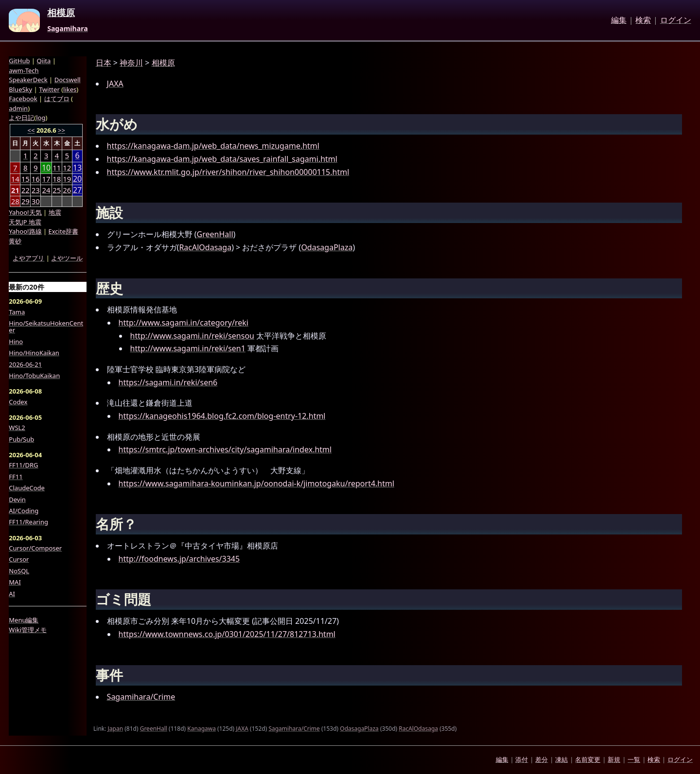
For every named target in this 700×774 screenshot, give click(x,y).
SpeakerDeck (28, 80)
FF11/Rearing (28, 522)
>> (61, 130)
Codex (18, 402)
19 (67, 179)
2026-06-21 (25, 364)
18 (57, 179)
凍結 (561, 759)
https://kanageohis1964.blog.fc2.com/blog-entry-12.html (222, 416)
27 (77, 190)
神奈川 (131, 63)
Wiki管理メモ (28, 630)
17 (46, 179)
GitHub (19, 61)
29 (26, 201)
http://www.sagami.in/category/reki (184, 323)
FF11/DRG (23, 465)
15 (26, 179)
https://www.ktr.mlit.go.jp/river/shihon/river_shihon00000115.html (228, 172)
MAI (15, 582)
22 (26, 190)
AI (12, 594)
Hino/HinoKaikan (34, 353)
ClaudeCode (27, 488)
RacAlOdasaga (205, 247)
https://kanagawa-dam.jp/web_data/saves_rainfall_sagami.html (222, 159)
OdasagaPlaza (327, 247)
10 (46, 168)
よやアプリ (28, 258)
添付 (522, 759)
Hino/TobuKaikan (34, 376)
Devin (17, 499)
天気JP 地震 (25, 222)
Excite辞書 (63, 231)
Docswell (68, 80)
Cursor (19, 559)
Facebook (23, 99)
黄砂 (15, 241)
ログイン (676, 20)
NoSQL (19, 571)
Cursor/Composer (35, 548)
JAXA (115, 84)
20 (77, 179)
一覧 (634, 759)
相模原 (61, 13)
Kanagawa (201, 729)
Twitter (49, 89)
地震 (55, 212)
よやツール (67, 258)
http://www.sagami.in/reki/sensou (192, 336)
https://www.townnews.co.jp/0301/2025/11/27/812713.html (227, 634)
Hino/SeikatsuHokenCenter (46, 327)
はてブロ (57, 99)
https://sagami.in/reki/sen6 (168, 382)
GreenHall (215, 234)
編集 (619, 20)
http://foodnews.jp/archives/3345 (179, 559)
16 (36, 179)
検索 (643, 20)
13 (77, 168)
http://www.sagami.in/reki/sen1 (188, 348)
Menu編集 (24, 620)
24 (46, 190)
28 (15, 201)
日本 (104, 63)
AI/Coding (24, 511)
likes (70, 89)
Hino (16, 342)
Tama (17, 312)
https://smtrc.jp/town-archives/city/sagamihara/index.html (225, 449)
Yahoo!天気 (25, 212)
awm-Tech (24, 70)
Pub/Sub (21, 439)
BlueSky (20, 89)
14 (15, 179)
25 (57, 190)
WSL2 (17, 428)
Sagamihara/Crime (141, 697)
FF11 (16, 477)
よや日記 (21, 118)
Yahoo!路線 (25, 231)
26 (67, 190)
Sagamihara (67, 29)
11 (57, 168)
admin (18, 108)
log (41, 118)
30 (36, 201)
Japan (116, 729)
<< (31, 130)
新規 (614, 759)
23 (36, 190)
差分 (542, 759)
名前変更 (588, 759)
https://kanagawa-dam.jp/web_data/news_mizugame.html (213, 146)
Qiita (44, 61)
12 (67, 168)
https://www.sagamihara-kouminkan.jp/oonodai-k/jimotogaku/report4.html (257, 483)
